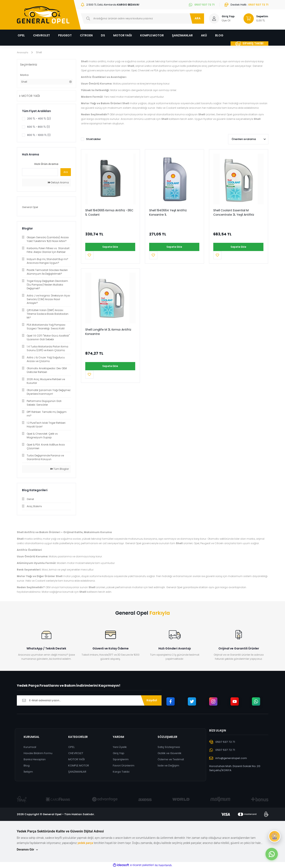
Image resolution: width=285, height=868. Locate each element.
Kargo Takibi (121, 772)
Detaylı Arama (58, 182)
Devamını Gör (28, 850)
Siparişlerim (121, 759)
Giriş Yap (119, 753)
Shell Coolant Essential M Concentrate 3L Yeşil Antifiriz (234, 212)
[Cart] (254, 19)
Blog (26, 766)
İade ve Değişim (169, 766)
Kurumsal (29, 747)
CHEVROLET (76, 753)
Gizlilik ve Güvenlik (170, 753)
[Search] (143, 19)
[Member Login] (214, 19)
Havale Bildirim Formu (38, 753)
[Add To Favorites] (132, 247)
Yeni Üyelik (120, 747)
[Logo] (43, 15)
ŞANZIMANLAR (77, 772)
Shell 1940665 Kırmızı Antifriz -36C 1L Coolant (109, 212)
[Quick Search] (40, 172)
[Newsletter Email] (89, 700)
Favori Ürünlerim (124, 766)
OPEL (71, 747)
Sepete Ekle (104, 247)
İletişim (28, 772)
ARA (198, 18)
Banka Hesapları (34, 759)
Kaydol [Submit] (152, 700)
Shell (40, 52)
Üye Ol (226, 20)
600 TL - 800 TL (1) (38, 127)
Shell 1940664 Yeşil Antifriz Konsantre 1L (168, 212)
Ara (66, 172)
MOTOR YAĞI (76, 759)
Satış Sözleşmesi (169, 747)
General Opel (30, 207)
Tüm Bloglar (60, 469)
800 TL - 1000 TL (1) (39, 135)
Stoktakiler (93, 139)
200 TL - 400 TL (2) (39, 119)
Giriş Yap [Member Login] (228, 16)
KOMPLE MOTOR (78, 766)
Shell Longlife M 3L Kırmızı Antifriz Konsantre (108, 323)
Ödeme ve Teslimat (171, 759)
